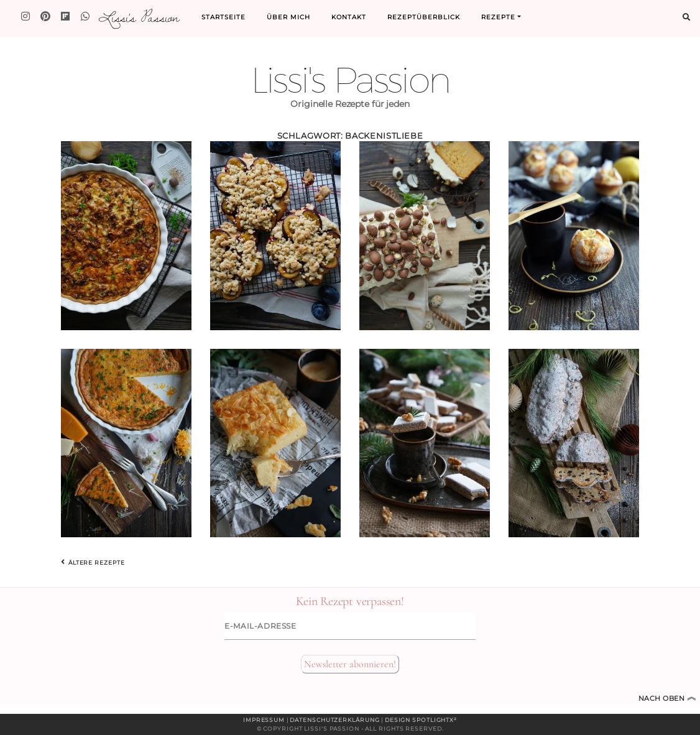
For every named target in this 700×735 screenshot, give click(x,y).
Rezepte (498, 17)
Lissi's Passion (138, 17)
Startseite (223, 17)
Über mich (288, 17)
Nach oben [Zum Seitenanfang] (668, 698)
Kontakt (349, 17)
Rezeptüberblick (424, 17)
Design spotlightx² (421, 720)
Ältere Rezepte (93, 562)
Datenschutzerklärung (334, 720)
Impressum (264, 720)
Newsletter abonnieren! (350, 664)
